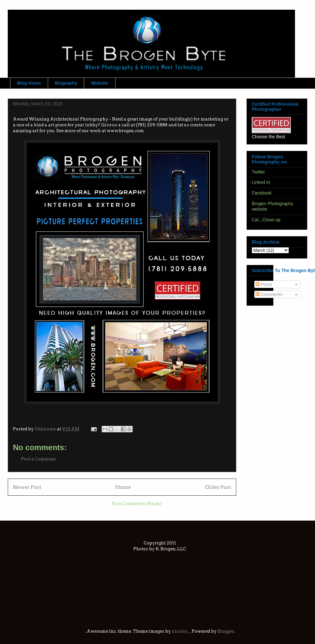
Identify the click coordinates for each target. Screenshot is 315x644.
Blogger (226, 631)
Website (100, 83)
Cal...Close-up (266, 220)
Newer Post (27, 487)
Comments (269, 294)
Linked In (261, 182)
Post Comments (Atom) (137, 504)
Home (123, 487)
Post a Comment (38, 459)
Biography (66, 83)
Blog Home (29, 83)
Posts (264, 284)
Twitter (258, 172)
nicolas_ (181, 631)
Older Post (218, 487)
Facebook (262, 193)
